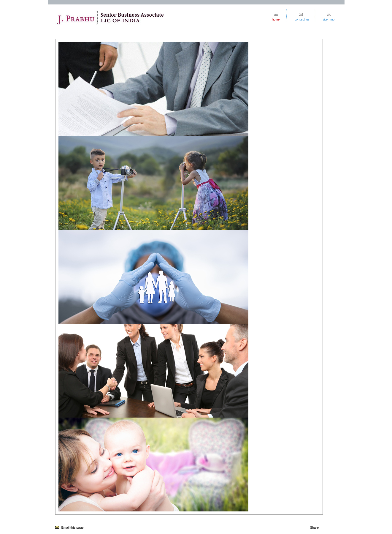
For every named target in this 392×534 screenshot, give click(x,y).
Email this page (73, 527)
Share (314, 527)
